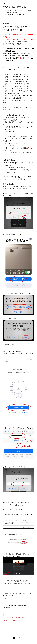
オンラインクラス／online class (16, 618)
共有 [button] (4, 615)
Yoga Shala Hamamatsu (15, 7)
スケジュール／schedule (10, 620)
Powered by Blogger (18, 638)
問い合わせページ (22, 58)
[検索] (33, 3)
